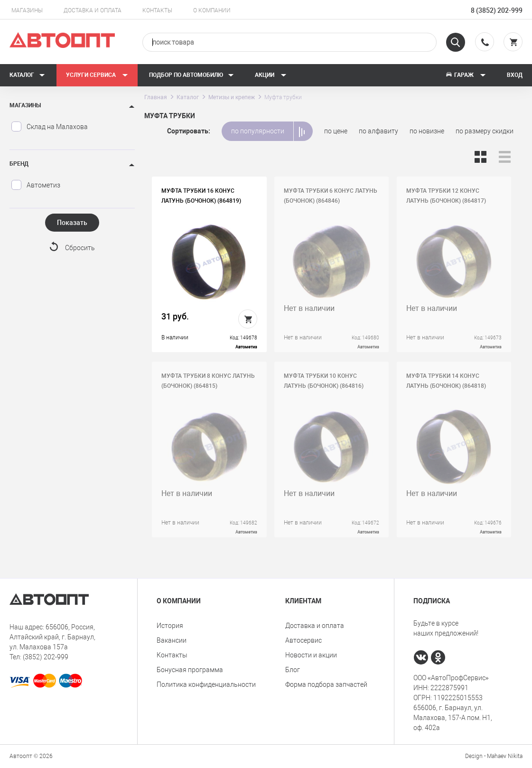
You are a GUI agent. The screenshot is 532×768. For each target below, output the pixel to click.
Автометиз (36, 185)
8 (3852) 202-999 (497, 10)
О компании (212, 10)
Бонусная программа (190, 670)
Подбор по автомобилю (191, 75)
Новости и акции (311, 655)
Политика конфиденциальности (206, 684)
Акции (271, 75)
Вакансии (172, 640)
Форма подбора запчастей (326, 684)
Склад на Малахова (49, 127)
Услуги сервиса (97, 75)
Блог (293, 670)
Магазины (27, 10)
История (170, 626)
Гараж (466, 75)
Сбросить (80, 248)
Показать (72, 223)
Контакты (157, 10)
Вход (515, 75)
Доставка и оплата (93, 10)
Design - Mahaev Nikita (494, 756)
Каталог (27, 75)
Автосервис (303, 640)
